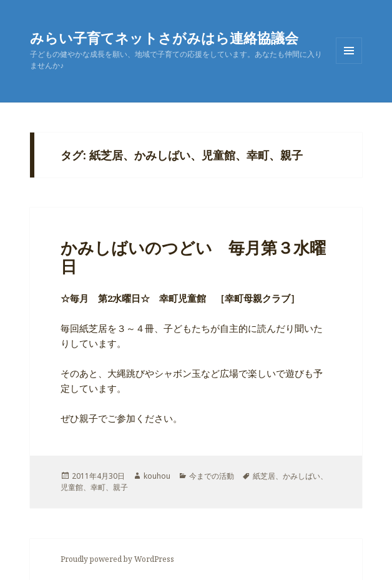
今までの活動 (212, 476)
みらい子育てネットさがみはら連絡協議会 (164, 37)
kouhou (157, 476)
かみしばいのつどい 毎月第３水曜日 (193, 257)
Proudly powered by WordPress (117, 559)
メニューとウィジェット (349, 63)
